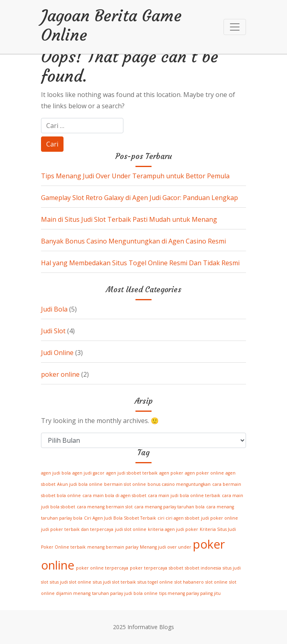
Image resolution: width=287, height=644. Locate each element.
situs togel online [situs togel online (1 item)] (155, 582)
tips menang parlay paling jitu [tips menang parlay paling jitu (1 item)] (190, 593)
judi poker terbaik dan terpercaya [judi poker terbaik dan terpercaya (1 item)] (77, 529)
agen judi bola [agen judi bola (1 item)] (56, 473)
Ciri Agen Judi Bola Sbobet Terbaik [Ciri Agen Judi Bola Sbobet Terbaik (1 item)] (120, 518)
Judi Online (57, 353)
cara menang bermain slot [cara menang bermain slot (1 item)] (105, 507)
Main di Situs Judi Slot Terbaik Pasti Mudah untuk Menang (129, 219)
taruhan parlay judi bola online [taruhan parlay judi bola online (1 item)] (125, 593)
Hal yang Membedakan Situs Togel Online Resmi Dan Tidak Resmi (140, 263)
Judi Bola (54, 309)
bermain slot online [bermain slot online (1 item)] (125, 484)
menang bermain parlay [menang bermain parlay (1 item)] (113, 547)
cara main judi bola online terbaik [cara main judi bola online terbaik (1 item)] (184, 495)
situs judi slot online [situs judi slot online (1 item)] (71, 582)
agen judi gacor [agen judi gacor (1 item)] (88, 473)
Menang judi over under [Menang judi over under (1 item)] (166, 547)
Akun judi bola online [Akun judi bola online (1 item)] (80, 484)
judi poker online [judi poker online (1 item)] (219, 518)
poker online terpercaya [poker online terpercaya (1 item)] (102, 568)
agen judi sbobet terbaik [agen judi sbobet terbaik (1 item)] (132, 473)
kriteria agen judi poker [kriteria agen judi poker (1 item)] (173, 529)
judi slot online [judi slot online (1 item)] (131, 529)
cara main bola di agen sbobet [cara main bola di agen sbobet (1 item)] (114, 495)
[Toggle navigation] (235, 27)
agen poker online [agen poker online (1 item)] (204, 473)
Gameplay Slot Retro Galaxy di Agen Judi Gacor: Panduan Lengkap (139, 198)
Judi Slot (53, 331)
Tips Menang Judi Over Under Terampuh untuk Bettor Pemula (135, 176)
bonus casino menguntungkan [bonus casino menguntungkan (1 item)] (179, 484)
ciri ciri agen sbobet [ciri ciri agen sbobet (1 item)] (178, 518)
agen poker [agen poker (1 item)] (171, 473)
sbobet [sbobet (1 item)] (176, 568)
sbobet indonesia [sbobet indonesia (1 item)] (203, 568)
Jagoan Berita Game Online (111, 25)
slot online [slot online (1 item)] (216, 582)
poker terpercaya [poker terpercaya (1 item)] (149, 568)
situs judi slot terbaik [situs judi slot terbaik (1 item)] (114, 582)
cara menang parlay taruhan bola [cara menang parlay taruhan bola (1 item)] (169, 507)
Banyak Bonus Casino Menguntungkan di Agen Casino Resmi (133, 241)
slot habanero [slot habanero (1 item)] (189, 582)
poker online (60, 374)
